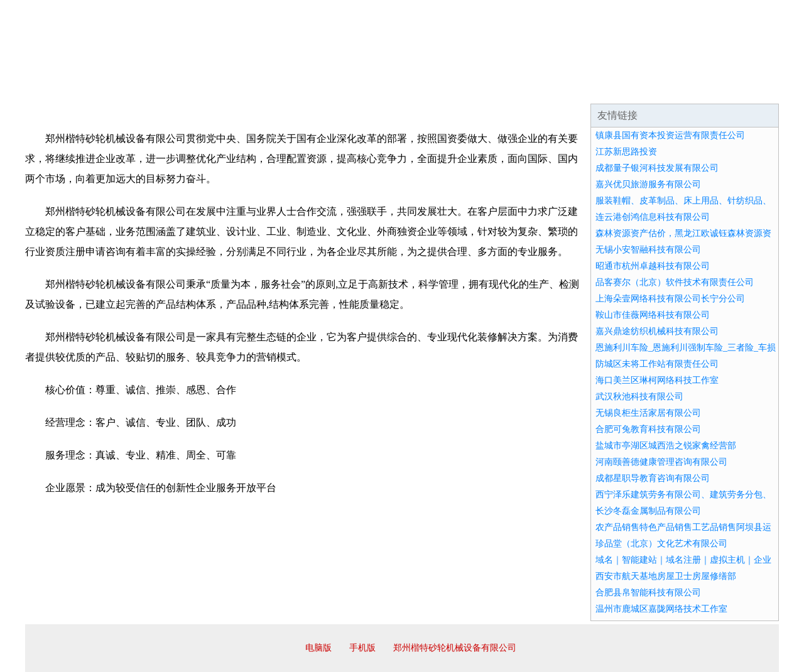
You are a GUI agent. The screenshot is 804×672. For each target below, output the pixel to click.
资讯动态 (668, 88)
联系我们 (593, 88)
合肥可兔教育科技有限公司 (648, 429)
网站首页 (65, 88)
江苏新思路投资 (626, 152)
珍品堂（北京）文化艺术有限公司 (661, 544)
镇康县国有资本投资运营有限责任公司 (670, 135)
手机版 (362, 648)
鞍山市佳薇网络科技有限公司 (653, 315)
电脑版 (318, 648)
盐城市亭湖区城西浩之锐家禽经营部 (666, 446)
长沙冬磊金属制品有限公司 (648, 511)
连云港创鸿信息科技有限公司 (653, 217)
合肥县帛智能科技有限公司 (648, 593)
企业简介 (141, 88)
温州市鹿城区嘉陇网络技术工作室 (661, 609)
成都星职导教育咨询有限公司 (653, 478)
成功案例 (367, 88)
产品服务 (291, 88)
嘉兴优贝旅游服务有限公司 (648, 184)
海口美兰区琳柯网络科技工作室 (657, 380)
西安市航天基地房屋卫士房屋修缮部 (666, 576)
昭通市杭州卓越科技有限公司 (653, 266)
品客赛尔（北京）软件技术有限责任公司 (675, 282)
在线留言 (744, 88)
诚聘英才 (518, 88)
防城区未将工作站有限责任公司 (657, 364)
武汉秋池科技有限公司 (639, 397)
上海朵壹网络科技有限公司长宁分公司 (670, 299)
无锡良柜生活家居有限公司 (648, 413)
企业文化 (216, 88)
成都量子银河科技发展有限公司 (657, 168)
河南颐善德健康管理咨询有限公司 (661, 462)
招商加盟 (442, 88)
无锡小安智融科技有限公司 (648, 250)
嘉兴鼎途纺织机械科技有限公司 (657, 331)
